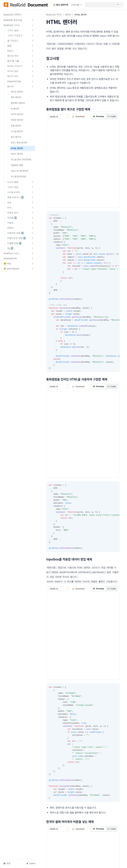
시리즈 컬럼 (20, 182)
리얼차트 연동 (17, 165)
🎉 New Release (18, 269)
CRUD (20, 228)
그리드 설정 (20, 30)
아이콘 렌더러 (17, 120)
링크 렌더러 (16, 137)
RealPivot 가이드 (18, 253)
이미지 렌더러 (17, 114)
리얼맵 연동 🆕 (20, 243)
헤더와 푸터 (20, 56)
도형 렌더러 (16, 126)
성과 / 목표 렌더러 (19, 143)
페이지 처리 (20, 76)
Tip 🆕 (20, 248)
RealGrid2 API (18, 258)
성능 (20, 202)
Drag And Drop (20, 81)
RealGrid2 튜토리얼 (18, 20)
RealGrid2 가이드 (18, 25)
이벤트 (20, 223)
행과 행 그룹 (20, 61)
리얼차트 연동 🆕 (20, 233)
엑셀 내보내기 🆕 (20, 197)
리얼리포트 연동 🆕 (20, 238)
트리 (20, 207)
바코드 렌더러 (17, 154)
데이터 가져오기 (20, 66)
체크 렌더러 (16, 97)
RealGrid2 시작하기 (13, 15)
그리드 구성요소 (20, 35)
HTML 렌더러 (17, 148)
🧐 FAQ (18, 264)
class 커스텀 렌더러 (20, 171)
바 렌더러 (15, 109)
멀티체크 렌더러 (18, 103)
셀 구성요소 (20, 41)
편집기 (20, 51)
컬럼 (20, 46)
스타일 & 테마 (20, 192)
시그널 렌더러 (17, 131)
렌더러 (20, 86)
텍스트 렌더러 (17, 92)
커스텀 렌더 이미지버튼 (21, 159)
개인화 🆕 (20, 218)
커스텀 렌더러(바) (19, 176)
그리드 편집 (20, 187)
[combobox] (58, 116)
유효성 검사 (20, 213)
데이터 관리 (20, 71)
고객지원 (77, 5)
